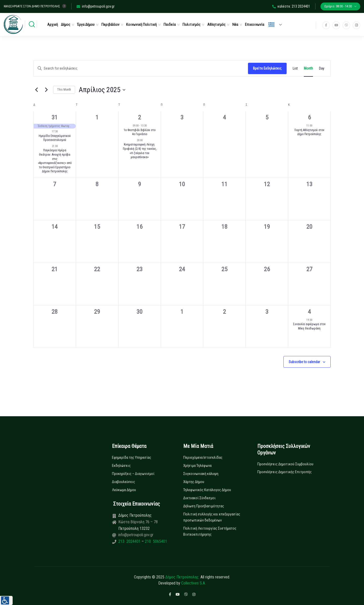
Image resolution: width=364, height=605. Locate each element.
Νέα (235, 25)
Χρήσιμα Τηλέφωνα (197, 466)
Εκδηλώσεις (121, 466)
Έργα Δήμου (86, 25)
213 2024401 (130, 541)
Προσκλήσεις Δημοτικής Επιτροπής (285, 472)
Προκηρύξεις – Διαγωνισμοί (133, 474)
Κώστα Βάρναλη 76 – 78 (138, 522)
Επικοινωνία (255, 25)
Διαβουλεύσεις (123, 482)
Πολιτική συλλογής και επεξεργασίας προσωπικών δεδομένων (212, 517)
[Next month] (46, 90)
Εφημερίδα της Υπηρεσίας (132, 457)
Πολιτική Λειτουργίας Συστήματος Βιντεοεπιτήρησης (210, 531)
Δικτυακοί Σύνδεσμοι (199, 498)
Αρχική (53, 25)
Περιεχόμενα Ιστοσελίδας (203, 457)
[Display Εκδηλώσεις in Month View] (308, 68)
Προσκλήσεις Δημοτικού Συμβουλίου (285, 464)
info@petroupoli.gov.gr (96, 6)
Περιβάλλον (110, 25)
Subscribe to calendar (304, 362)
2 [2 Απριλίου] (140, 117)
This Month (64, 90)
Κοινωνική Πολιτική (141, 25)
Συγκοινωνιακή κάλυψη (201, 474)
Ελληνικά (271, 25)
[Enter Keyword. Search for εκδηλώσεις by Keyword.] (141, 68)
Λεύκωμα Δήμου (124, 490)
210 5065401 (155, 541)
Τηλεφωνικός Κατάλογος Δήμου (207, 490)
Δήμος (66, 25)
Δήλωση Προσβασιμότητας (204, 506)
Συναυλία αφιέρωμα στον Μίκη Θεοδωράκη (309, 326)
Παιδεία (170, 25)
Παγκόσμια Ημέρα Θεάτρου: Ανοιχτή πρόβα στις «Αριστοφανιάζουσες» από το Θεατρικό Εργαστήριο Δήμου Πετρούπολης (55, 161)
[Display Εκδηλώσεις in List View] (295, 68)
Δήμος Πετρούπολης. (182, 577)
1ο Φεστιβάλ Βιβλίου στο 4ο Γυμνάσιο (140, 132)
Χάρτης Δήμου (194, 482)
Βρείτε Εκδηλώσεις (267, 68)
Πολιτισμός (191, 25)
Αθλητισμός (216, 25)
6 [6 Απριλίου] (309, 117)
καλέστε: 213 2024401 (291, 6)
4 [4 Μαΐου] (309, 312)
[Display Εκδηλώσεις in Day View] (322, 68)
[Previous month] (36, 90)
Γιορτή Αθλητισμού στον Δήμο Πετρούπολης (309, 132)
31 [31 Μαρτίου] (55, 117)
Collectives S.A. (194, 583)
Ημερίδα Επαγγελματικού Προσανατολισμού (55, 138)
